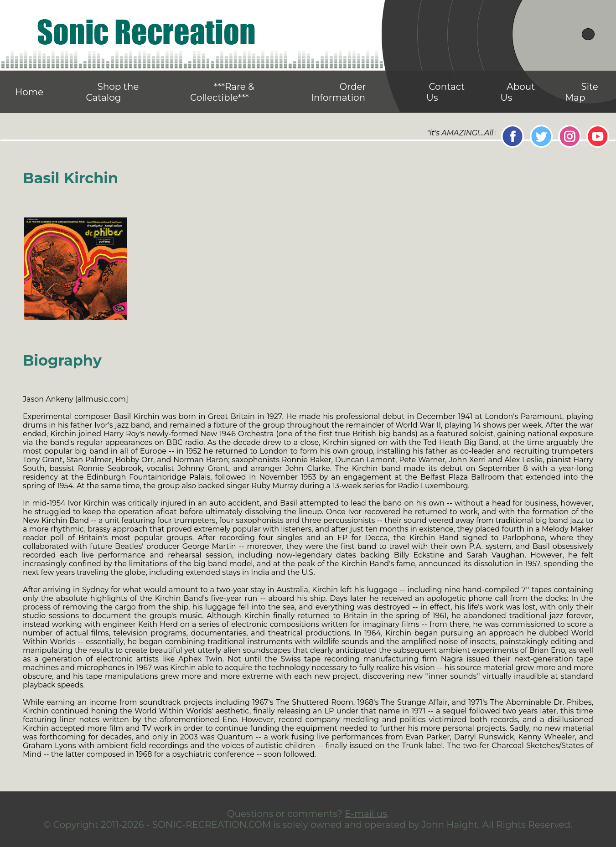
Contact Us (445, 92)
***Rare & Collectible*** (222, 92)
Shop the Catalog (112, 92)
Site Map (582, 92)
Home (29, 92)
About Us (518, 92)
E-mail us (366, 814)
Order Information (339, 92)
